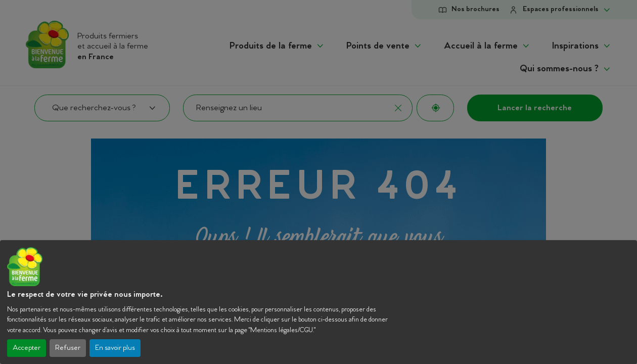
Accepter (27, 348)
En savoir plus (115, 348)
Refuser (68, 348)
